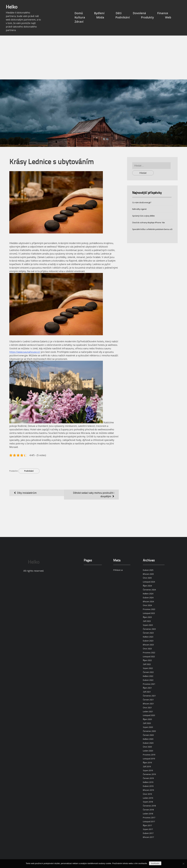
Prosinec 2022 (149, 653)
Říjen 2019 (147, 763)
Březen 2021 (148, 704)
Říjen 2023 (147, 617)
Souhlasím (155, 863)
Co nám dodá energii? (142, 202)
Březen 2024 (148, 601)
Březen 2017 (148, 837)
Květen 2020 (148, 739)
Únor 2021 (147, 708)
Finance (163, 13)
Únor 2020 (147, 747)
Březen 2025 (148, 574)
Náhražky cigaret (139, 209)
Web (168, 17)
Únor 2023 (147, 649)
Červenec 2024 (149, 590)
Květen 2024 (148, 594)
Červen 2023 (148, 633)
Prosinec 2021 (149, 684)
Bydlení (99, 13)
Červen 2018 (148, 810)
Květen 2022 (148, 676)
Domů (79, 13)
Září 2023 (147, 621)
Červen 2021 (148, 700)
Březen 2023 (148, 645)
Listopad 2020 (149, 715)
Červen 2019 (148, 778)
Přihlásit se (118, 570)
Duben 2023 (148, 641)
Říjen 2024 (147, 586)
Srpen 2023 (148, 625)
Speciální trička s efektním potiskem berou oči (152, 229)
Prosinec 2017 (149, 818)
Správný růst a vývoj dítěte (143, 216)
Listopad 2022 (149, 656)
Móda (100, 17)
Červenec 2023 (149, 629)
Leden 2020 (148, 751)
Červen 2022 (148, 672)
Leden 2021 (148, 711)
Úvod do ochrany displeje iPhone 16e (149, 222)
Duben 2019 (148, 786)
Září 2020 (147, 723)
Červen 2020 (148, 735)
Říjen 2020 (147, 719)
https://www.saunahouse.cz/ (25, 352)
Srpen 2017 (148, 829)
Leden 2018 (148, 814)
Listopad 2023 (149, 613)
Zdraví (79, 22)
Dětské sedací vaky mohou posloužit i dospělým (94, 495)
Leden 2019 (148, 798)
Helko (12, 7)
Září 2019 (147, 766)
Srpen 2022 (148, 668)
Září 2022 (147, 664)
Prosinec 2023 (149, 609)
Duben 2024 (148, 598)
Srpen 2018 (148, 802)
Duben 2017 (148, 833)
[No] (183, 864)
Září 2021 (147, 692)
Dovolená (139, 13)
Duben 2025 (148, 570)
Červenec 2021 (149, 696)
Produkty (147, 17)
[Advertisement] (93, 57)
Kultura (80, 17)
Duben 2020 (148, 743)
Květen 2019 (148, 782)
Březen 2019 (148, 790)
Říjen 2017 (147, 825)
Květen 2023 (148, 637)
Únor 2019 (147, 794)
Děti (119, 13)
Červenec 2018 (149, 806)
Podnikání (123, 17)
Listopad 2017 (149, 821)
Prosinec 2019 (149, 755)
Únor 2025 (147, 578)
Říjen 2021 (147, 688)
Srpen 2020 (148, 727)
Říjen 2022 (147, 660)
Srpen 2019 (148, 770)
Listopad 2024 (149, 582)
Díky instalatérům (27, 493)
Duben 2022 (148, 680)
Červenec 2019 (149, 774)
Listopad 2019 (149, 759)
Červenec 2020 (149, 731)
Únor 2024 (147, 605)
